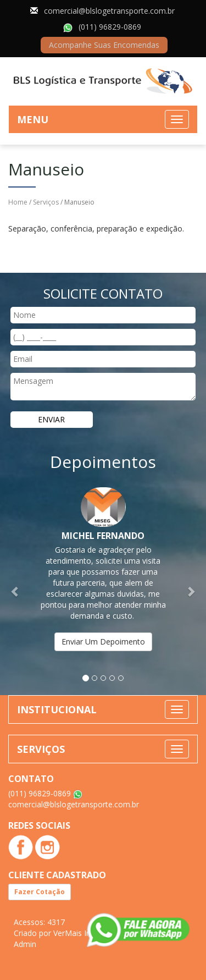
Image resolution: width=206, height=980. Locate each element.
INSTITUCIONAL (57, 709)
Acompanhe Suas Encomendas (104, 45)
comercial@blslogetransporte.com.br (109, 11)
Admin (25, 944)
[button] (15, 586)
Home (18, 202)
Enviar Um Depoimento (103, 642)
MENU (33, 119)
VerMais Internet (83, 933)
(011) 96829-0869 (110, 27)
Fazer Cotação (40, 892)
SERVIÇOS (41, 749)
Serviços (46, 202)
